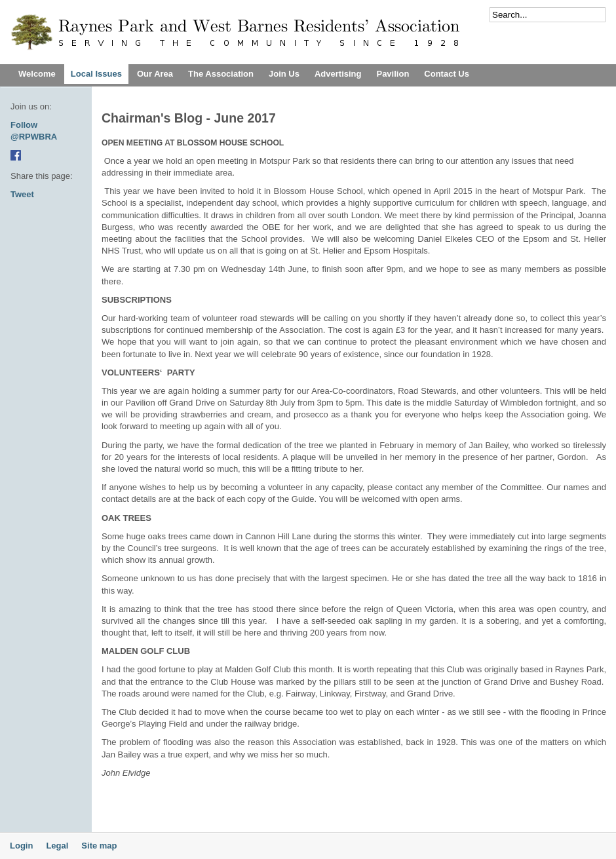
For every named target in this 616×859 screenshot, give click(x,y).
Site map (99, 846)
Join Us (284, 74)
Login (21, 846)
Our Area (155, 74)
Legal (57, 846)
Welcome (37, 74)
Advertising (338, 74)
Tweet (22, 194)
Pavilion (393, 74)
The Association (221, 74)
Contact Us (447, 74)
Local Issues (96, 74)
